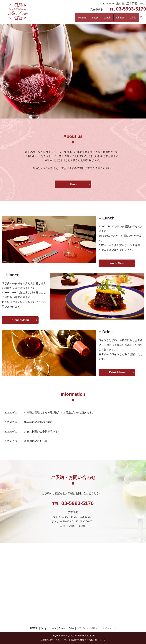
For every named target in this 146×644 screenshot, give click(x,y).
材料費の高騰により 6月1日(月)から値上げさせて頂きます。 (59, 413)
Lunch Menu (117, 263)
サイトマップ (109, 628)
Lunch (98, 13)
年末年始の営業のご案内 (38, 422)
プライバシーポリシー (88, 628)
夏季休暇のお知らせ (36, 441)
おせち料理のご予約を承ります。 (44, 432)
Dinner (124, 13)
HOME (47, 13)
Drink (46, 19)
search (63, 20)
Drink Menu (117, 372)
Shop (72, 13)
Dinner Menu (20, 320)
